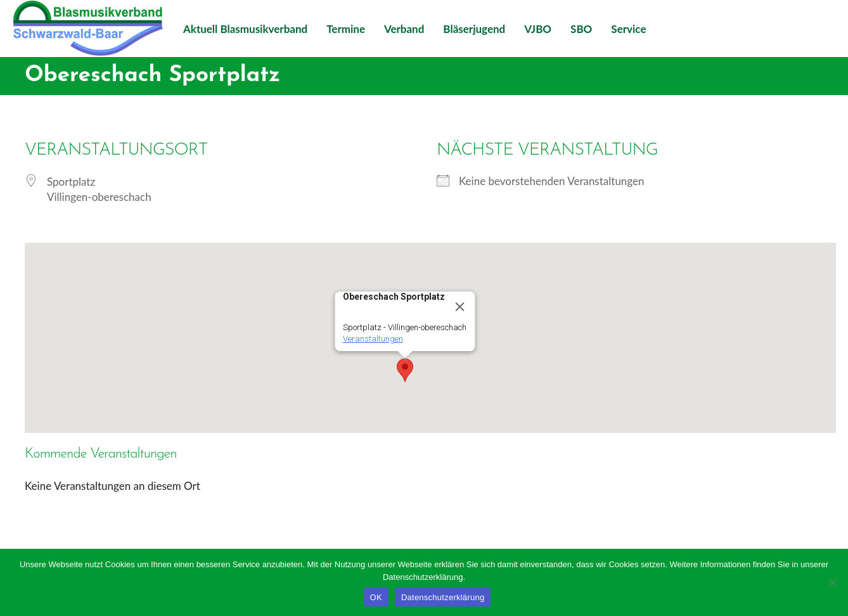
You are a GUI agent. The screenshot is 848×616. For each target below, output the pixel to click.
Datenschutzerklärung (443, 597)
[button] (405, 370)
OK (376, 597)
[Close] (460, 307)
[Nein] (832, 582)
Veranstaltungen (373, 339)
